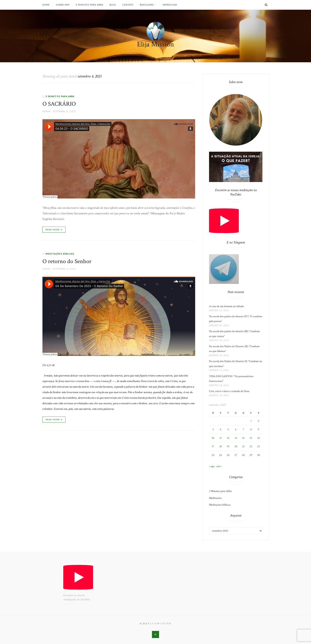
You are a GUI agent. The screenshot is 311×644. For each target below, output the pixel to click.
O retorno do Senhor (67, 261)
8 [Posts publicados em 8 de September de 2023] (251, 429)
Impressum (170, 5)
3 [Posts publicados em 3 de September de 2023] (213, 429)
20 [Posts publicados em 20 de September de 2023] (236, 447)
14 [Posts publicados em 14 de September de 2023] (243, 438)
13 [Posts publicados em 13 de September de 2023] (236, 438)
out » (219, 466)
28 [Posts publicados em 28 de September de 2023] (243, 455)
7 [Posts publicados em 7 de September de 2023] (243, 429)
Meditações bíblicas (60, 254)
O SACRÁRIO (59, 104)
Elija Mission (155, 44)
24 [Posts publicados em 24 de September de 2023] (213, 455)
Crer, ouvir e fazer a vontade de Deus (229, 391)
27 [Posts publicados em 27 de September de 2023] (236, 455)
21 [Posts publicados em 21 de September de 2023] (243, 447)
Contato (128, 5)
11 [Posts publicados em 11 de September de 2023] (221, 438)
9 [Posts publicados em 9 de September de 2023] (259, 429)
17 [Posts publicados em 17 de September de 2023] (213, 447)
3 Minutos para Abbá (89, 5)
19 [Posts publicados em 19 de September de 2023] (228, 447)
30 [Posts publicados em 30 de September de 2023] (259, 455)
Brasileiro (147, 5)
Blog (113, 5)
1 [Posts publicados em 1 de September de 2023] (251, 421)
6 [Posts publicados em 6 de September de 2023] (236, 429)
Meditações (215, 498)
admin (46, 111)
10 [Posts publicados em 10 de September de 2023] (213, 438)
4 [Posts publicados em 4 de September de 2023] (220, 429)
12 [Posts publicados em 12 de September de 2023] (228, 438)
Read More (53, 230)
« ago (212, 466)
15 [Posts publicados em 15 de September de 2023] (251, 438)
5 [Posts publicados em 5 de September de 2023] (228, 429)
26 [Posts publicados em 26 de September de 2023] (228, 455)
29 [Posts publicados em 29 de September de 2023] (251, 455)
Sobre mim (63, 5)
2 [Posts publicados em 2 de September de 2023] (259, 421)
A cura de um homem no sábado (227, 306)
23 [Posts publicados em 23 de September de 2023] (259, 447)
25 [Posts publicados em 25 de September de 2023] (221, 455)
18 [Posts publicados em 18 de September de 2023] (221, 447)
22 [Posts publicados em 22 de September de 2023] (251, 447)
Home (46, 5)
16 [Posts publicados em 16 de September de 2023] (259, 438)
